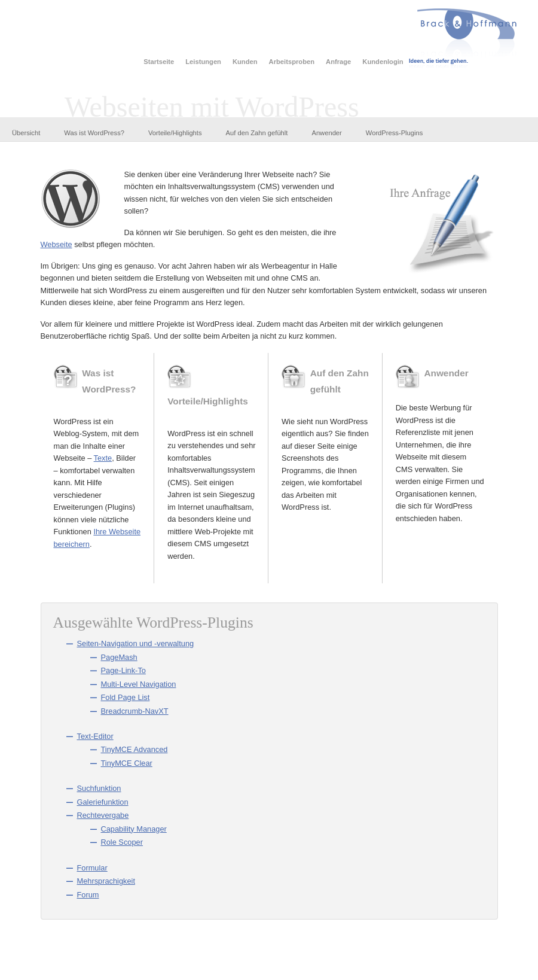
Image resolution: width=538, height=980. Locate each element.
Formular (92, 868)
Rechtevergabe (103, 815)
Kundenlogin (383, 62)
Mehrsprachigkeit (106, 881)
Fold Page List (126, 697)
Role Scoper (122, 842)
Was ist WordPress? (94, 133)
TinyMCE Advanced (134, 749)
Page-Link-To (123, 670)
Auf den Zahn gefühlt (257, 133)
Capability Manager (134, 829)
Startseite (159, 62)
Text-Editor (95, 736)
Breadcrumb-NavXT (135, 711)
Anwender (326, 133)
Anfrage (338, 62)
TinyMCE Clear (127, 763)
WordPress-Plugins (395, 133)
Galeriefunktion (103, 802)
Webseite (56, 244)
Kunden (245, 62)
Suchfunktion (99, 788)
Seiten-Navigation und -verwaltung (136, 643)
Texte (103, 458)
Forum (88, 895)
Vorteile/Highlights (175, 133)
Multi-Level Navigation (139, 684)
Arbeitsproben (292, 62)
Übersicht (26, 133)
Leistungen (203, 62)
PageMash (119, 657)
